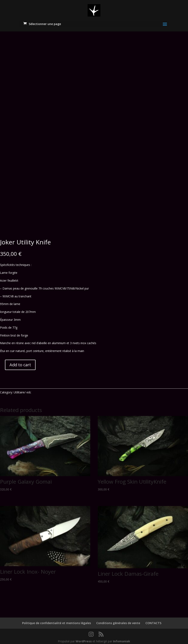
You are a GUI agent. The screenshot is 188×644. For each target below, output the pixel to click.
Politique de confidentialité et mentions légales (57, 620)
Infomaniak (122, 638)
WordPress (84, 638)
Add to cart (20, 362)
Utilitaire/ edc (22, 389)
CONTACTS (153, 620)
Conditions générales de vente (118, 620)
